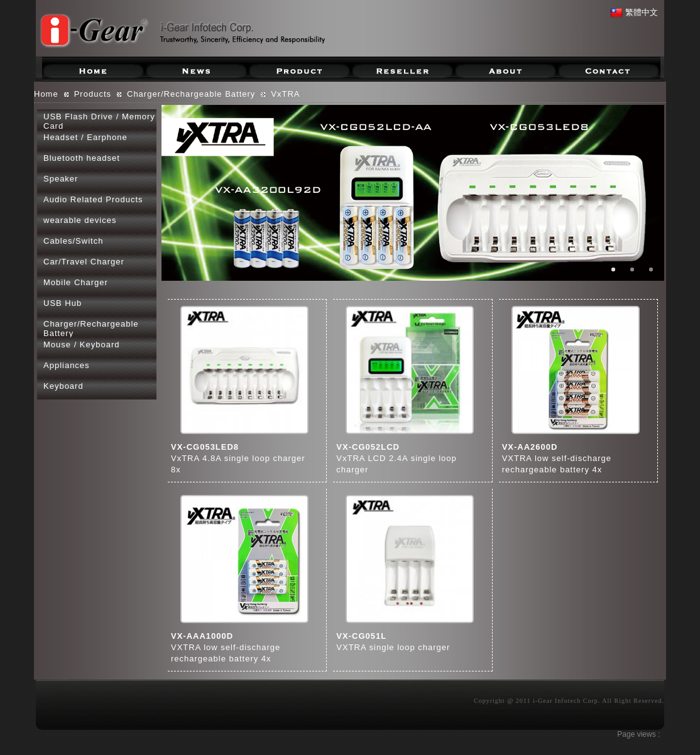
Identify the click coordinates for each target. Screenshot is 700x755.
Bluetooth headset (82, 158)
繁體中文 (634, 12)
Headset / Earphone (85, 137)
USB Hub (63, 303)
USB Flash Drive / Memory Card (99, 121)
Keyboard (63, 386)
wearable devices (80, 220)
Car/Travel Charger (84, 262)
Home (46, 94)
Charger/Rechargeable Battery (191, 94)
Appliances (67, 365)
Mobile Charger (76, 282)
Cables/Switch (73, 241)
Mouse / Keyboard (82, 345)
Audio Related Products (93, 199)
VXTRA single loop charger (393, 647)
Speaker (61, 179)
